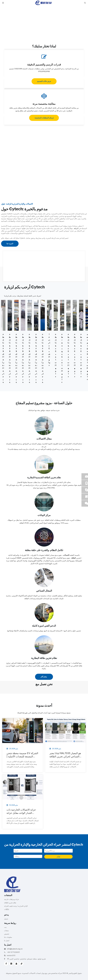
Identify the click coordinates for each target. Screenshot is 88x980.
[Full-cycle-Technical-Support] (44, 613)
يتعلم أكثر (44, 677)
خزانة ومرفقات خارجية (12, 899)
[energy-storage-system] (44, 645)
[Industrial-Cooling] (44, 578)
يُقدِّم (58, 857)
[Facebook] (6, 964)
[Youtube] (16, 964)
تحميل (6, 919)
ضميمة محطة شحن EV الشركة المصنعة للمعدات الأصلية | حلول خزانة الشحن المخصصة (22, 755)
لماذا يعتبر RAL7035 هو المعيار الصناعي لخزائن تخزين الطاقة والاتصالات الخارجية (65, 755)
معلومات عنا (8, 937)
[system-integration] (44, 537)
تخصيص (7, 934)
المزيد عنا (10, 244)
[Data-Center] (44, 502)
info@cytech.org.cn (15, 949)
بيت (5, 927)
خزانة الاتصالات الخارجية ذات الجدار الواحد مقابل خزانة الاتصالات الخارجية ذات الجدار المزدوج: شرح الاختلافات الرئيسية (22, 811)
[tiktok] (22, 964)
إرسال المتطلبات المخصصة (44, 118)
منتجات (6, 931)
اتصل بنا (7, 940)
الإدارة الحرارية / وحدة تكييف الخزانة (16, 906)
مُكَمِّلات (7, 909)
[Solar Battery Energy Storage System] (44, 464)
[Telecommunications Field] (44, 426)
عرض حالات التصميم (44, 81)
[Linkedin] (11, 964)
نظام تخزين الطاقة (10, 903)
